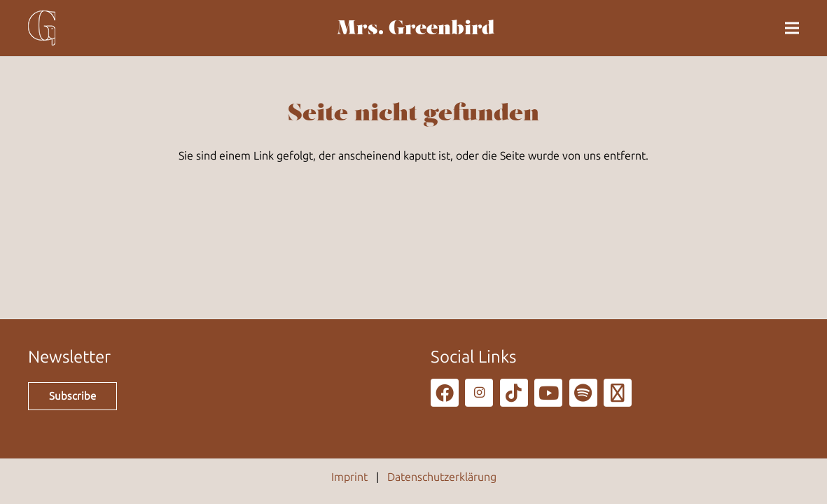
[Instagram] (479, 393)
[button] (792, 28)
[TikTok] (514, 393)
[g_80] (42, 28)
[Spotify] (583, 393)
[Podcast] (618, 393)
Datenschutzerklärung (442, 477)
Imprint (349, 477)
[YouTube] (548, 393)
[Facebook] (445, 393)
